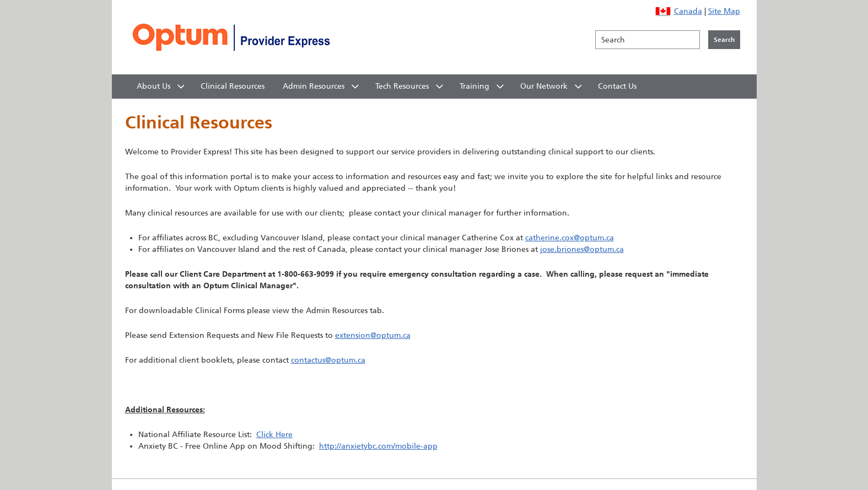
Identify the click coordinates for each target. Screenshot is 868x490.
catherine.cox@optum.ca (570, 238)
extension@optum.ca (373, 335)
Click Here (274, 435)
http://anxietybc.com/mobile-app (378, 446)
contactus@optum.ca (328, 360)
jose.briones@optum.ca (582, 249)
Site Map (724, 11)
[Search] (648, 40)
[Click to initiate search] (724, 40)
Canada (688, 11)
